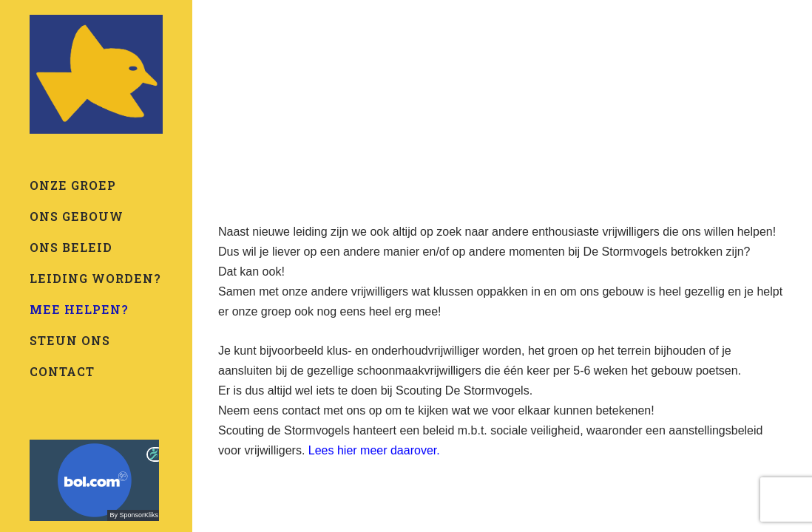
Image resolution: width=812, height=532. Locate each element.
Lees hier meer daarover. (374, 450)
